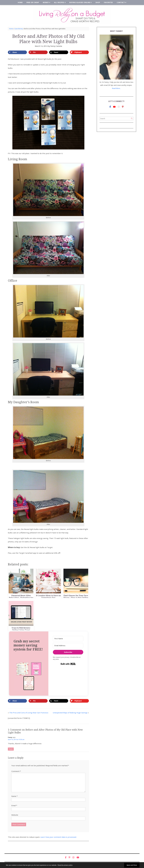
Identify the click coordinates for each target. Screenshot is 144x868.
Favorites (108, 2)
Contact (121, 2)
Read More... (116, 88)
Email (14, 805)
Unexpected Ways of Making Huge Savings (70, 713)
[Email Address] (68, 646)
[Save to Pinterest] (38, 52)
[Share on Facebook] (17, 52)
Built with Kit (68, 664)
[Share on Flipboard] (79, 52)
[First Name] (68, 639)
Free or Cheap (33, 2)
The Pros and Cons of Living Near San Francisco (29, 713)
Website (15, 815)
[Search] (132, 119)
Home (20, 2)
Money (46, 2)
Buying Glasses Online (80, 2)
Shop (98, 2)
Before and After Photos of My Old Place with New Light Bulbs (48, 39)
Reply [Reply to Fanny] (11, 749)
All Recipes (59, 2)
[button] (29, 676)
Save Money (19, 29)
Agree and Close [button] (132, 865)
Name (14, 796)
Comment (16, 771)
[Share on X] (59, 52)
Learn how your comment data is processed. (58, 837)
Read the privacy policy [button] (65, 865)
